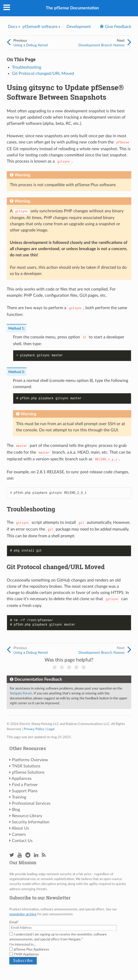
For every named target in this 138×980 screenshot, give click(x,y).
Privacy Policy (34, 729)
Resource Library (27, 816)
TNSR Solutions (26, 766)
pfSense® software (40, 27)
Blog (16, 810)
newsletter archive (23, 914)
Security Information (31, 822)
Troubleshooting (27, 67)
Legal (50, 729)
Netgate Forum (21, 693)
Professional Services (31, 803)
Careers (19, 834)
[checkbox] (69, 952)
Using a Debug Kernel (31, 45)
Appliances (22, 779)
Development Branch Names (101, 45)
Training (19, 797)
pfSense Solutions (28, 772)
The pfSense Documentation (72, 8)
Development (79, 27)
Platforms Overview (30, 760)
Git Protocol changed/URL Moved (43, 74)
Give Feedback (118, 27)
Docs (13, 27)
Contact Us (22, 841)
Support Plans (25, 791)
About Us (20, 828)
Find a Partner (25, 785)
